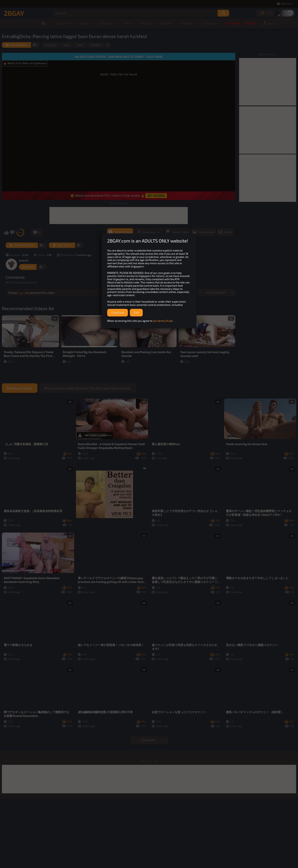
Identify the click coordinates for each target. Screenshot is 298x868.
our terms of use (163, 321)
